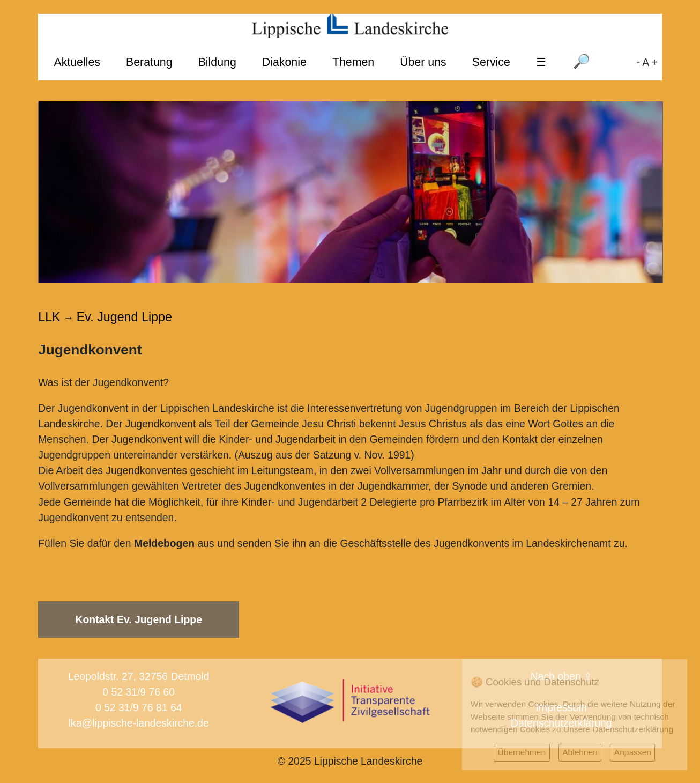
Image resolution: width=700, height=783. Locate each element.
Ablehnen (580, 752)
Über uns (423, 62)
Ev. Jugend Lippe (124, 317)
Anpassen (633, 752)
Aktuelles (77, 62)
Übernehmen (522, 752)
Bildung (217, 62)
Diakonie (284, 62)
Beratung (149, 62)
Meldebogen (164, 543)
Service (491, 62)
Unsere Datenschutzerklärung (618, 729)
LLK (49, 317)
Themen (353, 62)
